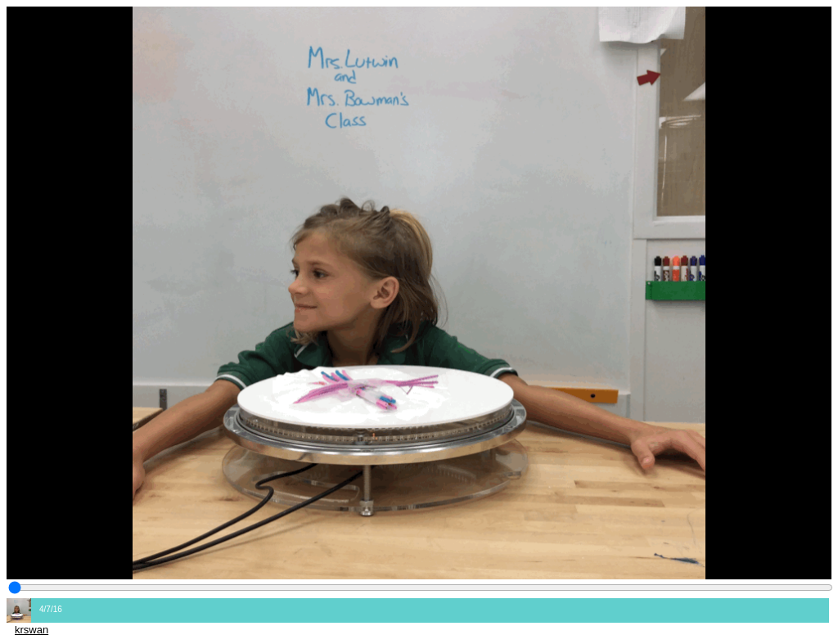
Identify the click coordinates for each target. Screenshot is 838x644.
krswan (32, 630)
